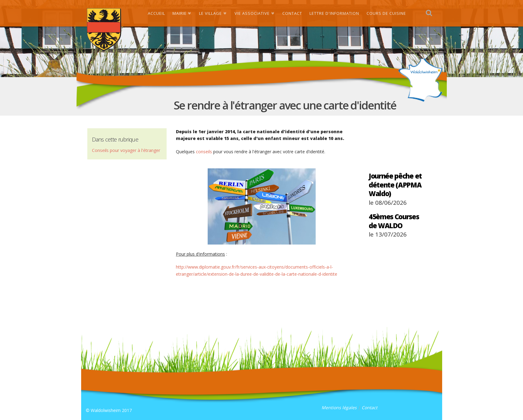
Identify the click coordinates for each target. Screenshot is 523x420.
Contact (369, 408)
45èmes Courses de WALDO (394, 221)
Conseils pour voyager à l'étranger (126, 150)
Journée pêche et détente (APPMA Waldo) (395, 185)
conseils (204, 152)
